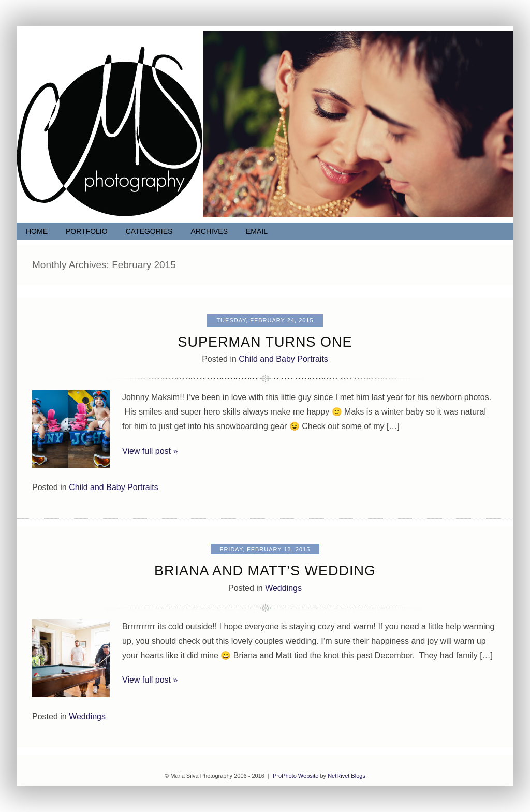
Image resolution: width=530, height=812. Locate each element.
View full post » (150, 451)
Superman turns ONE (265, 342)
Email (257, 231)
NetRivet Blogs (347, 776)
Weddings (283, 588)
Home (37, 231)
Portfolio (87, 231)
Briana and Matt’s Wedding (265, 571)
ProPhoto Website (296, 776)
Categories (149, 231)
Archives (209, 231)
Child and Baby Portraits (283, 359)
